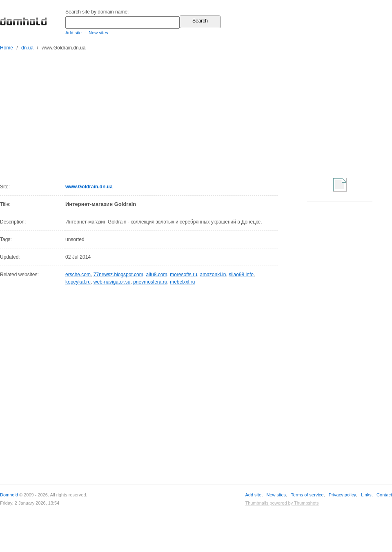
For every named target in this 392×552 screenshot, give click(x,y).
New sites (98, 33)
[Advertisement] (166, 113)
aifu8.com (156, 275)
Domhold (9, 495)
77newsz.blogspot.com (118, 275)
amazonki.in (213, 275)
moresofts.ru (184, 275)
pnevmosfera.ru (150, 282)
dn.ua (27, 48)
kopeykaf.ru (78, 282)
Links (366, 495)
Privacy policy (342, 495)
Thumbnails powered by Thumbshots (282, 503)
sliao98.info (241, 275)
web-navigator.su (112, 282)
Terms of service (307, 495)
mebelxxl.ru (182, 282)
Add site (73, 33)
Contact (384, 495)
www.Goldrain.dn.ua (89, 187)
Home (7, 48)
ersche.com (78, 275)
